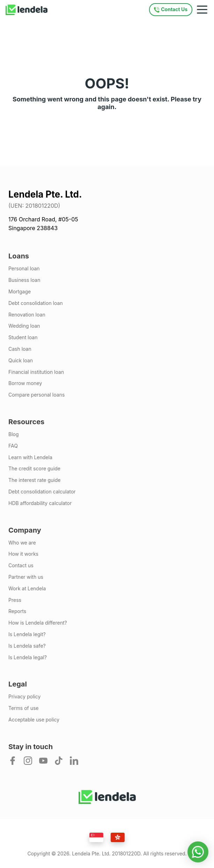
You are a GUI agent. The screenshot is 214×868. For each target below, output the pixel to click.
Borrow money (25, 383)
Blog (14, 434)
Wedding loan (24, 326)
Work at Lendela (27, 589)
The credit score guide (34, 469)
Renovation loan (27, 315)
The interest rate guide (34, 480)
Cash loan (20, 349)
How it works (23, 554)
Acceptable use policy (34, 720)
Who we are (22, 543)
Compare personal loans (36, 395)
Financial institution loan (36, 372)
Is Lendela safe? (27, 646)
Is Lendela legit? (27, 634)
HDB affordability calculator (40, 503)
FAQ (13, 446)
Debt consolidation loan (36, 303)
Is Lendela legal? (28, 657)
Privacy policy (24, 697)
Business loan (24, 280)
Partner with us (26, 577)
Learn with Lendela (30, 457)
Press (15, 600)
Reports (17, 611)
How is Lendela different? (38, 623)
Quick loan (21, 361)
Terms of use (24, 708)
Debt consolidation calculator (42, 492)
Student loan (23, 337)
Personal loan (24, 269)
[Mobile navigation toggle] (202, 10)
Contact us (21, 565)
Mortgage (20, 292)
